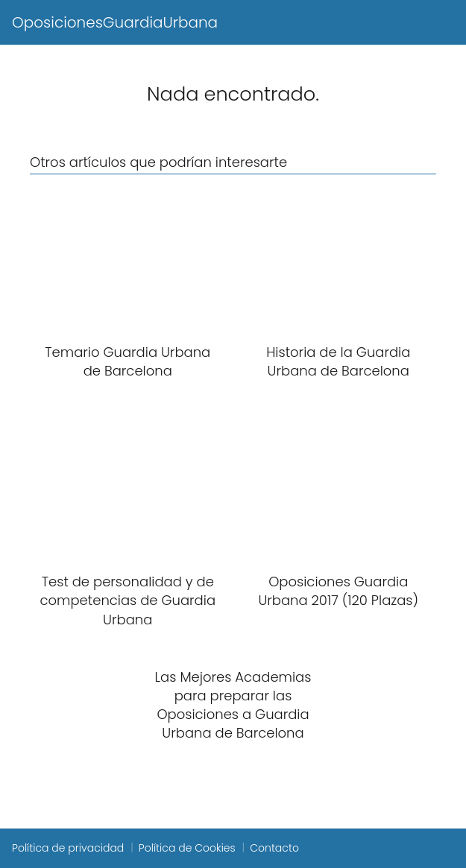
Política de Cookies (187, 848)
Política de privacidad (68, 848)
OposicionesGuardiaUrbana (115, 22)
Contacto (274, 848)
